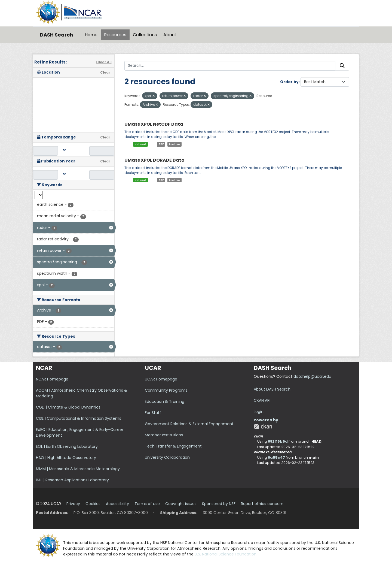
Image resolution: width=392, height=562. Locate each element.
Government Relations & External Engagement (189, 424)
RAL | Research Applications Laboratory (72, 480)
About (170, 35)
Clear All (104, 62)
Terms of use (147, 504)
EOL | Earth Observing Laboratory (67, 446)
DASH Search (56, 35)
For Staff (153, 413)
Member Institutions (164, 435)
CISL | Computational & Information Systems (79, 418)
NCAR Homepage (52, 379)
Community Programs (166, 390)
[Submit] (342, 66)
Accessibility (117, 504)
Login (259, 412)
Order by (289, 82)
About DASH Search (272, 389)
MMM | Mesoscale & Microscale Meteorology (78, 469)
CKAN (263, 426)
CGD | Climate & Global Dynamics (68, 407)
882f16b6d (278, 441)
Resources (115, 35)
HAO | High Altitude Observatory (66, 458)
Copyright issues (181, 504)
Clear (105, 72)
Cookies (93, 504)
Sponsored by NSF (219, 504)
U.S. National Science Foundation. (226, 554)
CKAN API (262, 400)
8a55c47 (276, 457)
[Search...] (230, 66)
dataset (140, 144)
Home (91, 35)
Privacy (73, 504)
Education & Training (165, 401)
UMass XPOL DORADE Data (154, 160)
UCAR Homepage (161, 379)
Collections (145, 35)
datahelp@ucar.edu (312, 376)
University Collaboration (167, 457)
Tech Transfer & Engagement (173, 446)
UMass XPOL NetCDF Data (154, 124)
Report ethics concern (262, 504)
